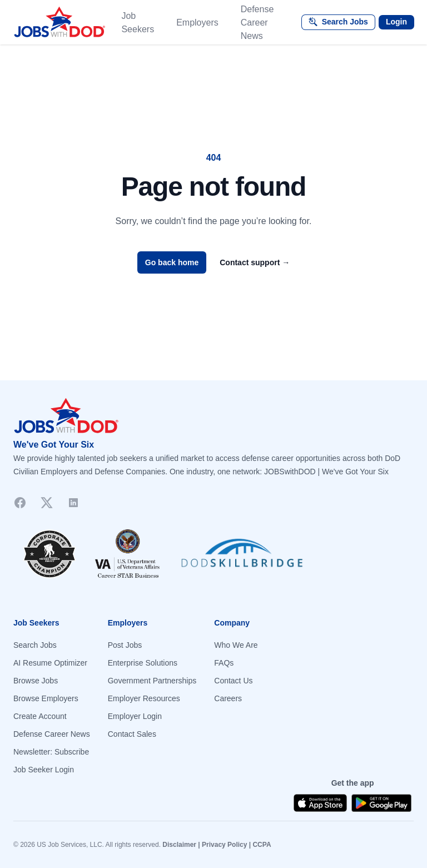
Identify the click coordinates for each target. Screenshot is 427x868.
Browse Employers (46, 698)
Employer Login (135, 716)
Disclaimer (179, 845)
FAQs (224, 663)
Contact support (255, 262)
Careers (228, 698)
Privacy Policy (224, 845)
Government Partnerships (152, 681)
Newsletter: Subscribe (51, 752)
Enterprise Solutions (143, 663)
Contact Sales (132, 734)
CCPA (262, 845)
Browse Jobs (36, 681)
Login (396, 22)
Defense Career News (257, 23)
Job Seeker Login (44, 770)
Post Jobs (125, 645)
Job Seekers (138, 23)
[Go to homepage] (213, 416)
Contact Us (233, 681)
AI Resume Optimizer (50, 663)
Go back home (172, 262)
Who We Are (236, 645)
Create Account (40, 716)
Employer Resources (144, 698)
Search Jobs (35, 645)
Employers (197, 23)
